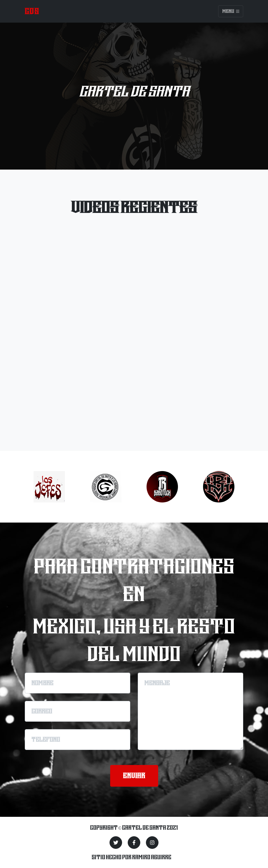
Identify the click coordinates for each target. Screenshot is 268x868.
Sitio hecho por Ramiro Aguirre (131, 857)
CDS (32, 11)
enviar (134, 776)
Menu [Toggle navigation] (231, 11)
